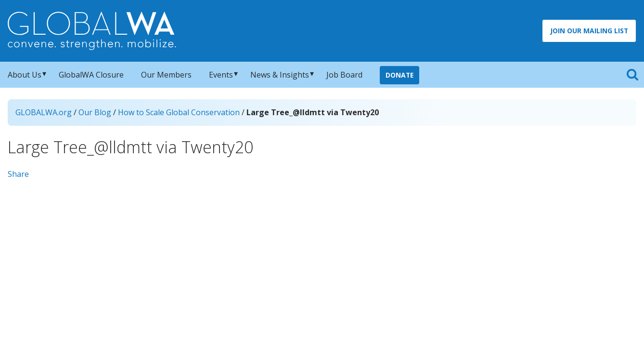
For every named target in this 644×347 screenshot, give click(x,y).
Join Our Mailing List (589, 31)
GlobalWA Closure (91, 75)
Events (221, 75)
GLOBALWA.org (44, 112)
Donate (399, 75)
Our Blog (95, 112)
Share (18, 174)
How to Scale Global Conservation (179, 112)
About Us (25, 75)
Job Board (344, 75)
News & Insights (280, 75)
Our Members (166, 75)
